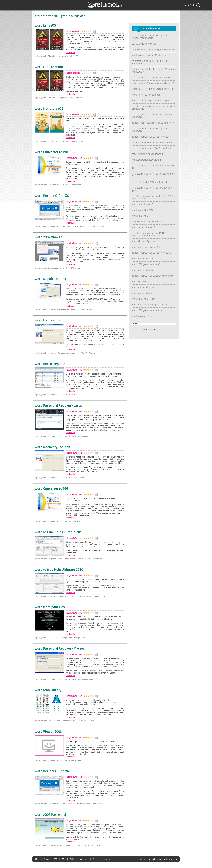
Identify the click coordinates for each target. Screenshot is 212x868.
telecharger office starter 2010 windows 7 (153, 123)
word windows (139, 282)
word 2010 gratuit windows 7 (146, 264)
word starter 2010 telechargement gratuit (153, 89)
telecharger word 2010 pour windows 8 (152, 253)
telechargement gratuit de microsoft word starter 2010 (153, 108)
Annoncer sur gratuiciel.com (105, 859)
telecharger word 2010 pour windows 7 (151, 137)
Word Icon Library (48, 690)
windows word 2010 (142, 316)
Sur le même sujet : (151, 29)
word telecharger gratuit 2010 (147, 247)
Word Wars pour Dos (50, 607)
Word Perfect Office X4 (52, 771)
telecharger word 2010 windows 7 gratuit (152, 276)
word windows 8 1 (141, 216)
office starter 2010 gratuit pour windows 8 (153, 83)
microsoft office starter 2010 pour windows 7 (154, 175)
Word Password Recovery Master (59, 649)
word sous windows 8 (143, 204)
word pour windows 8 (143, 259)
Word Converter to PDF (52, 152)
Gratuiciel (136, 324)
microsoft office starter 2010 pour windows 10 (154, 167)
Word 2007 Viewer (48, 238)
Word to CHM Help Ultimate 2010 (59, 532)
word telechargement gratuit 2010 (149, 305)
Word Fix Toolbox (47, 321)
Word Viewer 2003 (48, 732)
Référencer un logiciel (79, 859)
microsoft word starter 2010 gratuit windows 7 (150, 130)
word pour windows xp (143, 287)
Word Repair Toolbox (50, 279)
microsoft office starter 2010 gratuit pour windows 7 (153, 116)
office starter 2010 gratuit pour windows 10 (154, 50)
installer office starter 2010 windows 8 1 (152, 143)
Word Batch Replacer (51, 364)
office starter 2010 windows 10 (147, 154)
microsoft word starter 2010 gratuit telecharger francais (150, 37)
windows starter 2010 (143, 210)
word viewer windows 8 (144, 227)
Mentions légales (42, 859)
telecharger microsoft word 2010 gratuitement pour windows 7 (149, 234)
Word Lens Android (49, 67)
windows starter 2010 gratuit (146, 160)
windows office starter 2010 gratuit (150, 55)
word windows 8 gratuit (144, 299)
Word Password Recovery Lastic (59, 406)
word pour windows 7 (143, 270)
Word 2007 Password (50, 815)
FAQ (56, 859)
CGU (63, 859)
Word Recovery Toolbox (52, 447)
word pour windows (142, 293)
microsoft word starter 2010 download (151, 148)
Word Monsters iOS (49, 109)
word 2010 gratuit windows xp (147, 310)
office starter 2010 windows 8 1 (148, 222)
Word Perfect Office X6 (52, 196)
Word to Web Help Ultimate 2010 (59, 570)
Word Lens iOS (45, 26)
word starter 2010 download (146, 95)
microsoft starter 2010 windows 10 (149, 182)
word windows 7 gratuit (143, 241)
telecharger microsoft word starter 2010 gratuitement (152, 197)
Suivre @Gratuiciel (150, 329)
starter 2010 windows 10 (144, 44)
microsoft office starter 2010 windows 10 (153, 78)
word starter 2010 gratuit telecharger (151, 101)
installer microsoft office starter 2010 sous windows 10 (153, 71)
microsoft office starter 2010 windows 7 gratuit (152, 189)
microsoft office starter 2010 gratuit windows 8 (150, 62)
